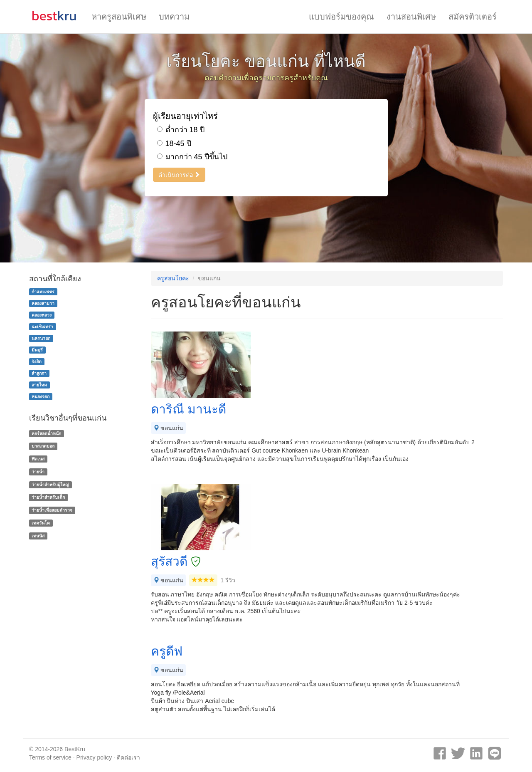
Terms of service (50, 757)
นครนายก (41, 338)
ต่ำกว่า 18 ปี (181, 130)
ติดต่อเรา (128, 757)
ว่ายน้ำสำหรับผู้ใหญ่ (50, 485)
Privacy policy (94, 757)
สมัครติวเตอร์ (473, 17)
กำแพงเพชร (43, 292)
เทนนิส (38, 536)
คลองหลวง (42, 315)
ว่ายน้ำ (38, 472)
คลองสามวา (43, 303)
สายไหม (39, 385)
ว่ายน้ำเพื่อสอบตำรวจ (52, 510)
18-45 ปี (174, 144)
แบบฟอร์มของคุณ (341, 17)
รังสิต (37, 361)
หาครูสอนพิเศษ (119, 17)
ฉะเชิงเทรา (42, 327)
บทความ (174, 17)
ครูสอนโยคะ (173, 278)
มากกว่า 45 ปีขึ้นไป (192, 157)
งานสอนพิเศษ (411, 17)
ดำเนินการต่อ (179, 175)
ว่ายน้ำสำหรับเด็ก (48, 497)
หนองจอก (41, 396)
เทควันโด (41, 523)
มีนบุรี (37, 350)
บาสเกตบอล (43, 446)
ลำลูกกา (39, 373)
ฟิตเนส (38, 459)
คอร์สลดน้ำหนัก (46, 433)
